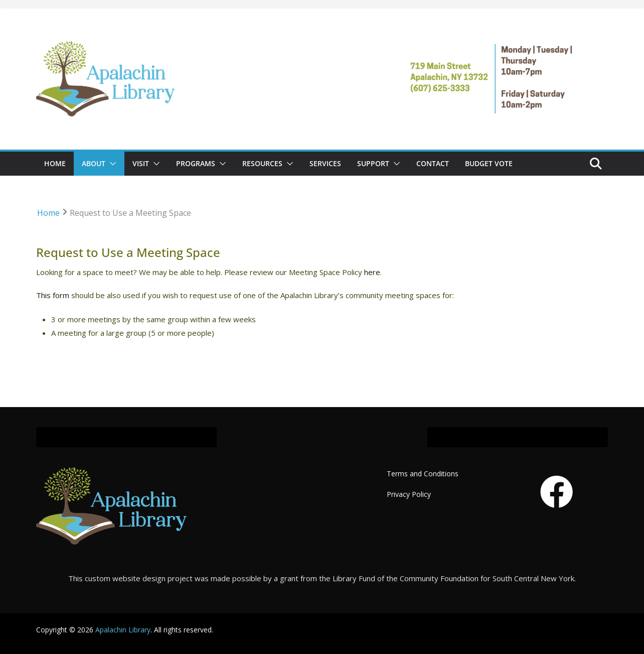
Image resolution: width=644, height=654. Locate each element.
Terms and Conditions (423, 474)
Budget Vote (489, 163)
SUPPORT (373, 163)
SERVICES (325, 163)
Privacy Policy (409, 494)
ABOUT (94, 163)
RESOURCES (262, 163)
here (372, 272)
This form (53, 295)
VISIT (141, 163)
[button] (111, 164)
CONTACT (433, 163)
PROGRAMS (196, 163)
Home (55, 163)
